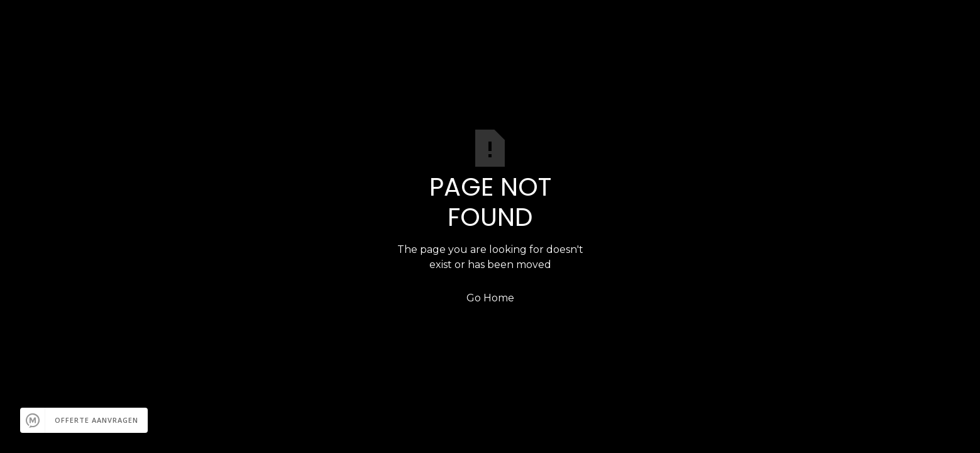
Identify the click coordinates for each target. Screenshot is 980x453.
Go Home (490, 298)
